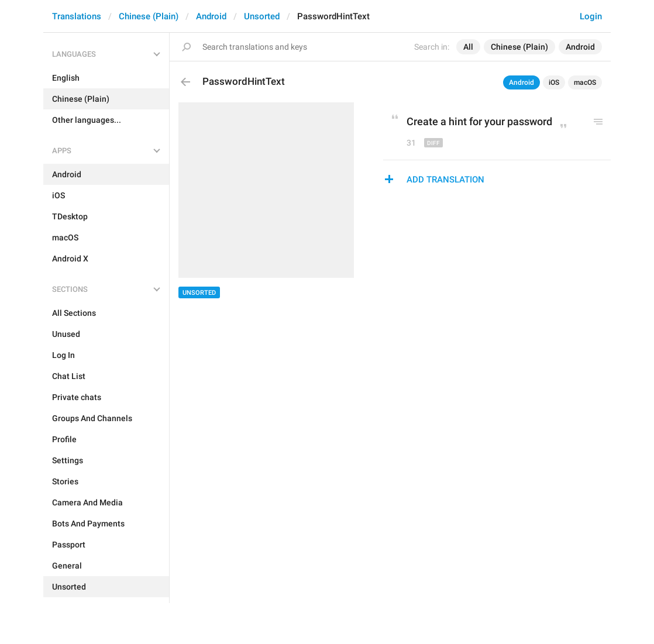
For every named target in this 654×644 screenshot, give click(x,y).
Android (211, 16)
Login (591, 16)
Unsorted (262, 16)
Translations (77, 16)
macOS (585, 82)
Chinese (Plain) (149, 16)
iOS (554, 82)
